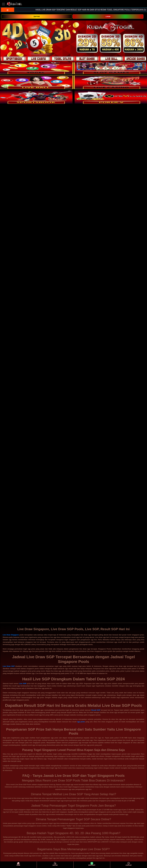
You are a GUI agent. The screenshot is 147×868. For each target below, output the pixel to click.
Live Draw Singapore (11, 635)
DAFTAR (37, 17)
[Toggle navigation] (3, 4)
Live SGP (23, 684)
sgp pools (81, 722)
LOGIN (108, 17)
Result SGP (96, 710)
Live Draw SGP (9, 666)
